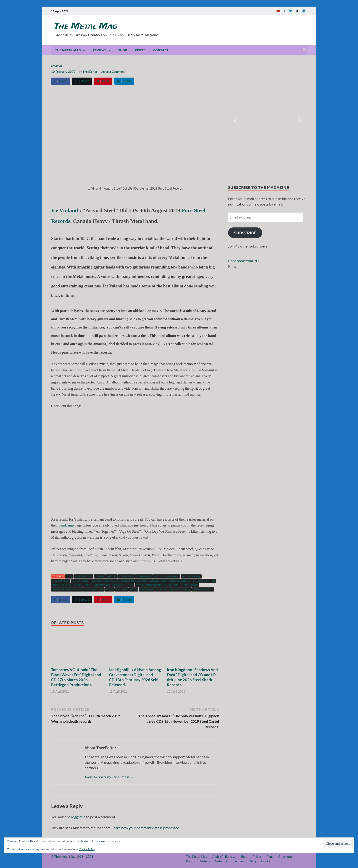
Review (121, 589)
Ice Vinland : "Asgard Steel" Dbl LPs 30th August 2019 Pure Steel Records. (143, 581)
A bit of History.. (224, 856)
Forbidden (143, 576)
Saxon (161, 589)
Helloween (61, 581)
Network (221, 861)
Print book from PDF (244, 261)
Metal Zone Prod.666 (151, 585)
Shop (123, 50)
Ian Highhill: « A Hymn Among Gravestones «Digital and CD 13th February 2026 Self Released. (135, 677)
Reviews (100, 50)
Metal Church (123, 585)
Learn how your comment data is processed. (146, 828)
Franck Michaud (167, 576)
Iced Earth (207, 581)
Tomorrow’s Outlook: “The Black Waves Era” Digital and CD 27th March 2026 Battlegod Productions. (76, 677)
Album (100, 576)
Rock (133, 589)
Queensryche (93, 589)
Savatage (147, 589)
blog (253, 861)
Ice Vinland (65, 210)
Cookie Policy (87, 849)
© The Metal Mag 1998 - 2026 (72, 856)
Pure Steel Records (67, 589)
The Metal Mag (86, 26)
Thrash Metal (203, 589)
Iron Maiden (62, 585)
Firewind (126, 576)
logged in (78, 817)
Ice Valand (80, 581)
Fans (270, 856)
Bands (190, 861)
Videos (205, 861)
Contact (161, 50)
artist (112, 576)
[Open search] (305, 50)
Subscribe (245, 233)
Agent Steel (84, 576)
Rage (110, 589)
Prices (140, 50)
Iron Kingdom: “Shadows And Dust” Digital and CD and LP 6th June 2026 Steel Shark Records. (192, 677)
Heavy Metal (191, 576)
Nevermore (189, 585)
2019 (69, 576)
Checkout (285, 856)
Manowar (102, 585)
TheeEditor (90, 72)
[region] (267, 120)
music (174, 585)
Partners (239, 861)
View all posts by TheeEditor (109, 777)
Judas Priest (83, 585)
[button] (235, 120)
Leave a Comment (113, 72)
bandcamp (66, 525)
